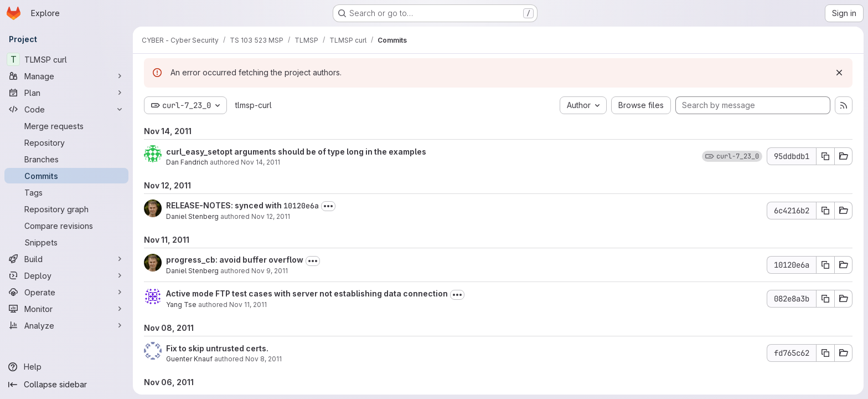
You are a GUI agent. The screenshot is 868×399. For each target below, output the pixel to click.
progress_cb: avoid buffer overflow (235, 260)
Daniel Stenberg (192, 216)
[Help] (66, 367)
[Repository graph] (66, 209)
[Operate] (66, 292)
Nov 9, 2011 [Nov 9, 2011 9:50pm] (270, 271)
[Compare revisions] (66, 226)
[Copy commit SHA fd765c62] (825, 353)
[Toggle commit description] (328, 206)
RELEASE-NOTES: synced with (225, 205)
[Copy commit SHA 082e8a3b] (825, 299)
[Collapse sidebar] (66, 385)
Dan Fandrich (187, 162)
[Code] (66, 109)
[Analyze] (66, 325)
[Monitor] (66, 309)
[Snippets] (66, 242)
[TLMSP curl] (66, 59)
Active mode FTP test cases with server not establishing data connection (307, 293)
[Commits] (66, 176)
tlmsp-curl (254, 105)
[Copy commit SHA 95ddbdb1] (825, 156)
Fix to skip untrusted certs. (217, 348)
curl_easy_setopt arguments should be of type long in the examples (296, 152)
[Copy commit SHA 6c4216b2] (825, 211)
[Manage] (66, 76)
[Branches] (66, 159)
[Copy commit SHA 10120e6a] (825, 265)
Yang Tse (181, 305)
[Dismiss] (839, 73)
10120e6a (301, 206)
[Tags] (66, 192)
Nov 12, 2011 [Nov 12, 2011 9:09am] (271, 216)
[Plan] (66, 93)
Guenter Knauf (189, 359)
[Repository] (66, 142)
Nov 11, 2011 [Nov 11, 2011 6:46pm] (248, 305)
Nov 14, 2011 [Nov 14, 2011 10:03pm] (260, 162)
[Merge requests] (66, 126)
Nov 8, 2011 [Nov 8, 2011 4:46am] (263, 359)
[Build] (66, 259)
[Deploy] (66, 275)
